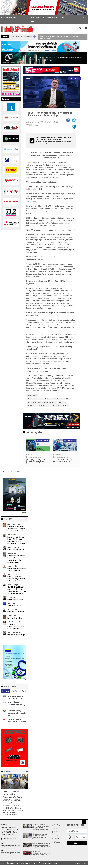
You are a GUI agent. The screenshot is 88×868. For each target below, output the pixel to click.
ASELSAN (63, 403)
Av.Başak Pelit (12, 554)
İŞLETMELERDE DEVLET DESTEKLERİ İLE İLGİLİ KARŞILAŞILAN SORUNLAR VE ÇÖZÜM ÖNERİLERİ (17, 590)
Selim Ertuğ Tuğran (14, 633)
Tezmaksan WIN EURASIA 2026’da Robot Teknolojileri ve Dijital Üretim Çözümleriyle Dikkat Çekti (14, 797)
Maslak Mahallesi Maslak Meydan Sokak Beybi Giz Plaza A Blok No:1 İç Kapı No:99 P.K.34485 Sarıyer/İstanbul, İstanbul (11, 830)
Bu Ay (15, 691)
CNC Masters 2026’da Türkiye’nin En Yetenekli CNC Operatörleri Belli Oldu (41, 853)
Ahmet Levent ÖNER (14, 524)
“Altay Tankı (33, 406)
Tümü (24, 691)
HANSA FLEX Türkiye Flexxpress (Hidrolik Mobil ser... (17, 722)
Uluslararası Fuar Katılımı (16, 612)
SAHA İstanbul (33, 396)
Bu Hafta (6, 691)
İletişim (34, 22)
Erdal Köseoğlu (13, 585)
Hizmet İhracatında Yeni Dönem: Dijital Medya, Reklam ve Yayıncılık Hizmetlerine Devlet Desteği (17, 540)
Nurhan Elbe (12, 616)
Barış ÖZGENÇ (12, 566)
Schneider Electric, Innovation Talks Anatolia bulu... (17, 713)
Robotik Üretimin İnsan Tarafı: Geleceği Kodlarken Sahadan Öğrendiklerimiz (16, 579)
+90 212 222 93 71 (9, 839)
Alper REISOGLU (13, 547)
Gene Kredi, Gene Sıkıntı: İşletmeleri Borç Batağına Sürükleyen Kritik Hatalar (16, 529)
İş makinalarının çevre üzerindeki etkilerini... (15, 697)
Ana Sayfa (35, 17)
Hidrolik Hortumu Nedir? (15, 600)
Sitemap (57, 842)
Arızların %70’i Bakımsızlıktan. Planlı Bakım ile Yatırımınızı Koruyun (17, 626)
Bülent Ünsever (13, 574)
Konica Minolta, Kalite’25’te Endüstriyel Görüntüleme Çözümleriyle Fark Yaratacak (36, 461)
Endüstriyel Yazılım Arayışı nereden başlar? (16, 636)
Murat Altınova (13, 610)
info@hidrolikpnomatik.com (11, 845)
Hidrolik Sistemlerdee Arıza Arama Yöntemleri (17, 569)
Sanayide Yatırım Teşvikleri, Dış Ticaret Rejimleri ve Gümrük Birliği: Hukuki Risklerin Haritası (17, 559)
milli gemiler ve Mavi (61, 406)
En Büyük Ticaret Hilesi (15, 618)
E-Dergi (57, 835)
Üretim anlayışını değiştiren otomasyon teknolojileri (63, 460)
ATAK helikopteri (46, 406)
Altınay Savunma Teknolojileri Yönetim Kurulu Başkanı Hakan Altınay (50, 399)
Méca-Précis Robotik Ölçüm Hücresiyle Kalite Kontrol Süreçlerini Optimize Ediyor (41, 845)
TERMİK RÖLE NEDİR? (15, 606)
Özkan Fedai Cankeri (15, 622)
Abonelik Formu (59, 17)
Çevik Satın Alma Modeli (16, 550)
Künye (43, 17)
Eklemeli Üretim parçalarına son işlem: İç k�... (16, 705)
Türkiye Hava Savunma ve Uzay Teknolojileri (43, 403)
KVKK (49, 17)
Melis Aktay (11, 604)
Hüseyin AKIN (12, 598)
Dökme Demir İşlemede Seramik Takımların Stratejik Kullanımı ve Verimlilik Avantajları (40, 837)
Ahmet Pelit (12, 535)
